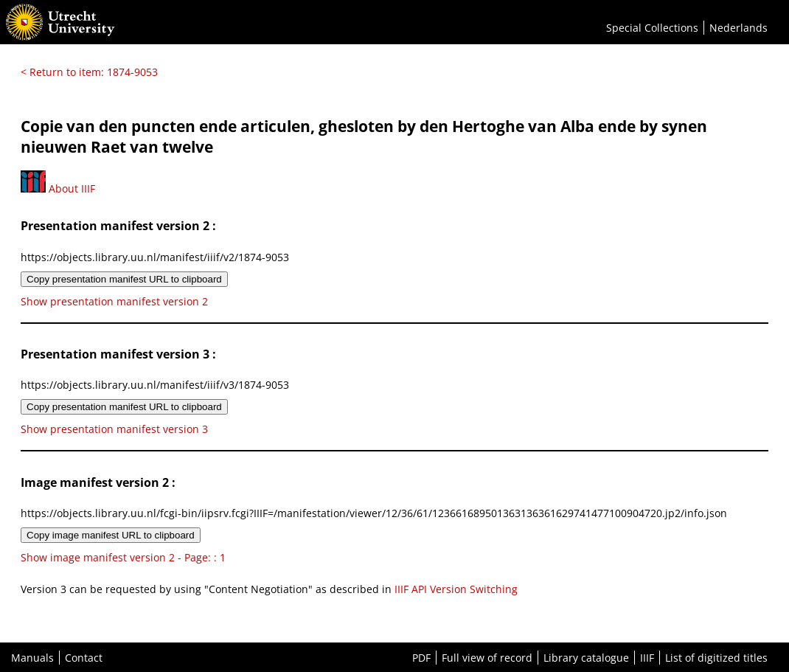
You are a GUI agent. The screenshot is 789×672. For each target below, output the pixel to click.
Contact (84, 658)
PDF (421, 658)
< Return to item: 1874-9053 (89, 72)
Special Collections (652, 28)
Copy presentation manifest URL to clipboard (124, 279)
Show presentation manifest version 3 (114, 429)
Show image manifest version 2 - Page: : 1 (123, 557)
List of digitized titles (716, 658)
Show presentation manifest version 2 (114, 301)
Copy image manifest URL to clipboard (111, 535)
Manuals (32, 658)
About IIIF (58, 188)
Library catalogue (586, 658)
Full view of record (487, 658)
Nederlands (738, 28)
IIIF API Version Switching (456, 589)
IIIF (647, 658)
